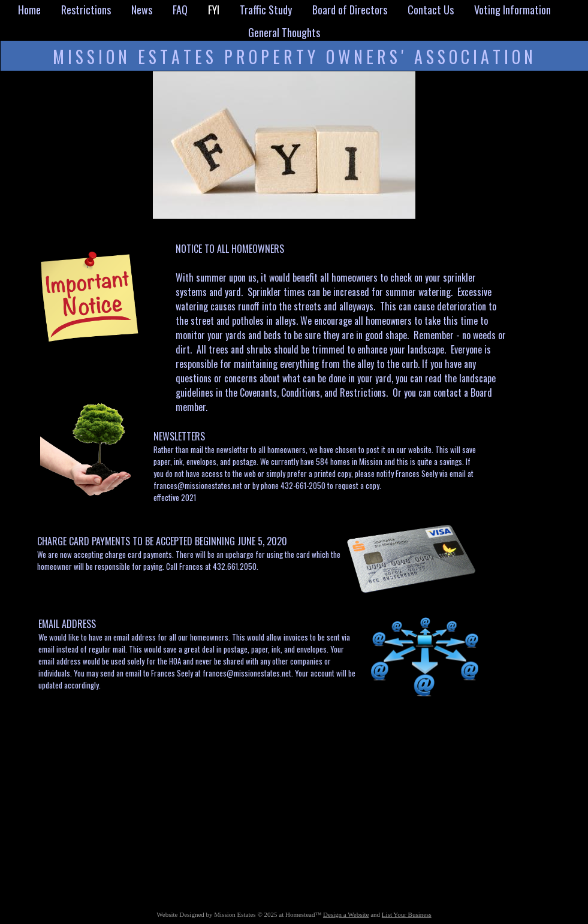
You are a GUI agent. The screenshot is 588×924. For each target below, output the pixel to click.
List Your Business (407, 914)
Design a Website (346, 914)
